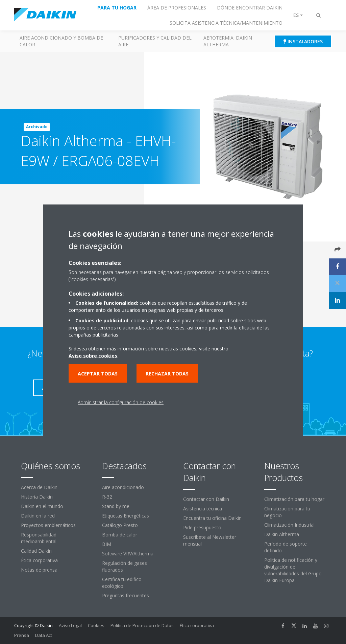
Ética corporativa (39, 560)
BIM (107, 544)
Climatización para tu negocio (287, 512)
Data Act (44, 635)
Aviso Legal (70, 625)
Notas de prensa (39, 570)
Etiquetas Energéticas (126, 516)
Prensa (22, 635)
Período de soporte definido (286, 547)
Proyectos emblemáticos (48, 525)
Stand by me (116, 506)
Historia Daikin (37, 497)
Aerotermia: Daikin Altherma (228, 41)
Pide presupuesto (202, 527)
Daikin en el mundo (42, 506)
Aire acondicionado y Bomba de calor (61, 41)
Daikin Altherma (282, 534)
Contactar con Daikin (206, 499)
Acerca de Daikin (39, 487)
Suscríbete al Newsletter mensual (210, 540)
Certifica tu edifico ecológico (122, 583)
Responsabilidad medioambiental (39, 538)
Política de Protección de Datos (142, 625)
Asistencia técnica (203, 509)
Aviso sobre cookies (93, 356)
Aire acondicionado (123, 487)
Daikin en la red (38, 516)
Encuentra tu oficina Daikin (212, 518)
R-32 (107, 497)
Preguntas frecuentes (126, 595)
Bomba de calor (120, 535)
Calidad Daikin (36, 551)
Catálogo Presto (120, 525)
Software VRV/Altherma (128, 554)
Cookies (96, 625)
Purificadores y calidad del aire (155, 41)
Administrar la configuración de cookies (121, 402)
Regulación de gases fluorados (125, 566)
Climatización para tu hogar (294, 499)
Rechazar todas (167, 374)
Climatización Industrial (289, 525)
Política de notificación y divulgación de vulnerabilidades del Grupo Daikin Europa (293, 570)
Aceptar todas (98, 374)
